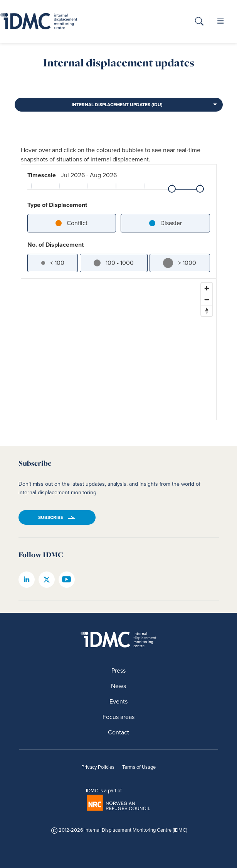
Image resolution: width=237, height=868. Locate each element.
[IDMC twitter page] (47, 580)
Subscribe (51, 517)
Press (118, 670)
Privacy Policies (98, 767)
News (118, 686)
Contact (118, 732)
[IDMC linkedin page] (27, 580)
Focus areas (118, 717)
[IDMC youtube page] (67, 580)
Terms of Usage (139, 767)
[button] (199, 23)
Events (118, 701)
